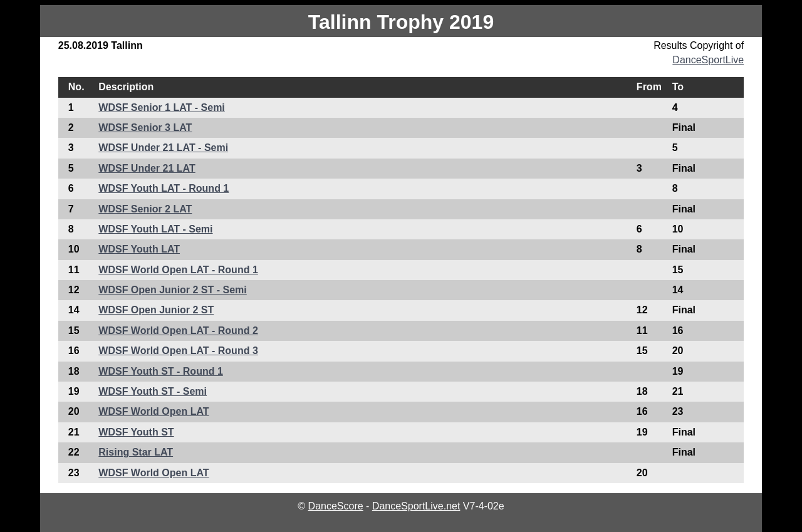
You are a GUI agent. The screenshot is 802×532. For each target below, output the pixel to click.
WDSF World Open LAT (154, 411)
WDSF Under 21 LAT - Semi (163, 148)
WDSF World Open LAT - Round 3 (178, 351)
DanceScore (336, 506)
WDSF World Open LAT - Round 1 (178, 270)
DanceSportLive (708, 60)
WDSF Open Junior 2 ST (156, 310)
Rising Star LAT (136, 452)
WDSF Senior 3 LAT (145, 128)
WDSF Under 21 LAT (147, 168)
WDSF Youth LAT (139, 249)
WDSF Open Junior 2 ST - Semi (172, 290)
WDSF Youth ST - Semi (153, 391)
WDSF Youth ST (136, 432)
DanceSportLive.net (416, 506)
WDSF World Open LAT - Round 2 (178, 331)
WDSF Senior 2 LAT (145, 209)
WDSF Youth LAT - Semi (155, 229)
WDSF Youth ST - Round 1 (161, 371)
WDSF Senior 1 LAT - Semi (162, 107)
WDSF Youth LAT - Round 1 (164, 188)
